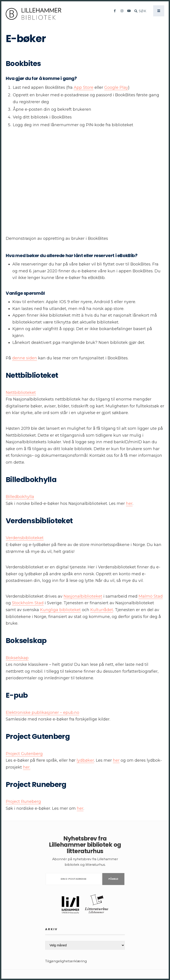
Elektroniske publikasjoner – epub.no (42, 713)
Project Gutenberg (24, 754)
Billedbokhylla (20, 497)
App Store (84, 87)
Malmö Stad (151, 596)
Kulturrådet (102, 610)
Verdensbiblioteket (25, 538)
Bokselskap (17, 658)
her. (27, 767)
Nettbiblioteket (21, 393)
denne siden (25, 358)
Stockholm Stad (28, 603)
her (129, 504)
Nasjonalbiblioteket (83, 596)
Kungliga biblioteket (60, 610)
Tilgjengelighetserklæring (66, 961)
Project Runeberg (23, 802)
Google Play (116, 87)
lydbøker (85, 760)
